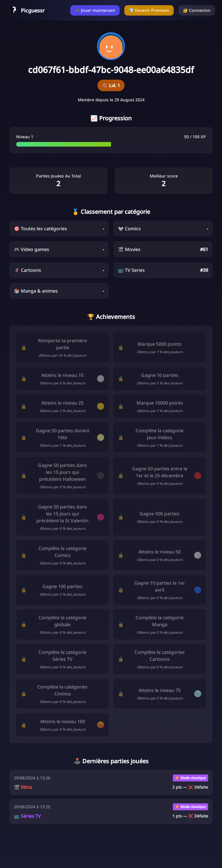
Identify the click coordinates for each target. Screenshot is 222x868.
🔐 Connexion (197, 10)
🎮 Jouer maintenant (95, 10)
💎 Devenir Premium (149, 10)
